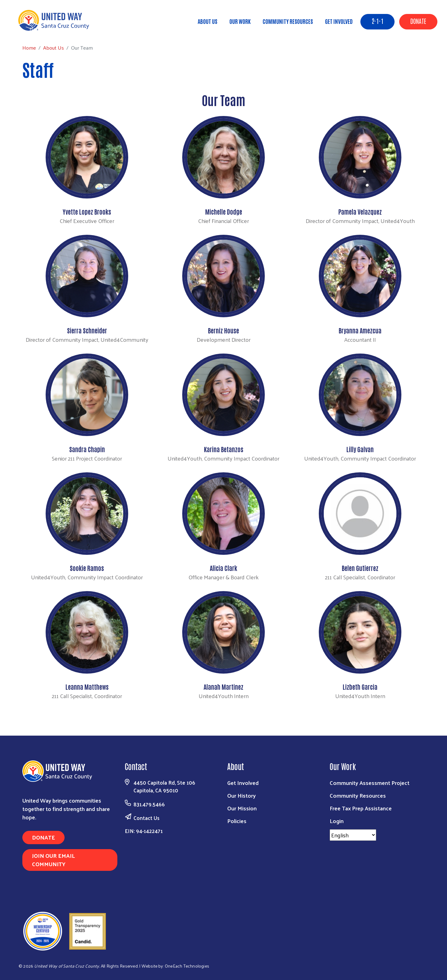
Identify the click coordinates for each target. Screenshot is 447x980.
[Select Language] (353, 835)
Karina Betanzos (224, 449)
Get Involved (339, 21)
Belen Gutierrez (360, 568)
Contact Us (147, 818)
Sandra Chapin (87, 449)
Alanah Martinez (223, 687)
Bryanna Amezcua (360, 330)
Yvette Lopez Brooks (87, 212)
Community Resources (288, 21)
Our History (242, 795)
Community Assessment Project (370, 783)
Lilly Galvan (360, 449)
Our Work (240, 21)
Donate (418, 21)
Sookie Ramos (87, 568)
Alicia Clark (223, 568)
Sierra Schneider (87, 330)
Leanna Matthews (87, 687)
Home (36, 29)
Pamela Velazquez (360, 212)
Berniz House (223, 330)
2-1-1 (377, 21)
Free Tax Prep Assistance (361, 808)
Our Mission (242, 808)
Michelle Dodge (224, 212)
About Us (208, 21)
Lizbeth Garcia (360, 687)
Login (337, 821)
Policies (237, 821)
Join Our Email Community (53, 860)
